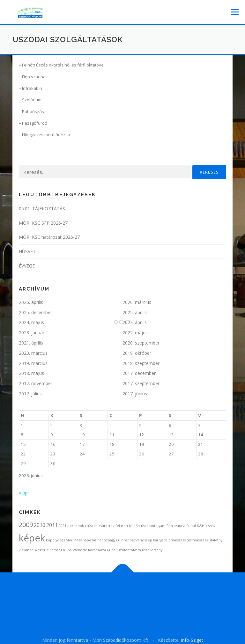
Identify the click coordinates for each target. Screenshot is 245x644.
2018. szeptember (141, 363)
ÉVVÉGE (27, 266)
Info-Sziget (192, 640)
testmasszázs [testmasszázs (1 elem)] (197, 540)
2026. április (31, 302)
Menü (235, 12)
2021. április (31, 343)
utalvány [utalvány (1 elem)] (215, 540)
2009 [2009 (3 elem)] (26, 525)
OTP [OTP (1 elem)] (119, 540)
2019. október (137, 353)
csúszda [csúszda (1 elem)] (91, 526)
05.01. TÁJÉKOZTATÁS (42, 209)
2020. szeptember (141, 343)
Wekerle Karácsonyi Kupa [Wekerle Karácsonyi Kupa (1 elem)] (94, 550)
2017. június (135, 394)
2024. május (31, 322)
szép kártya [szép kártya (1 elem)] (154, 540)
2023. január (32, 333)
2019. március (33, 363)
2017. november (36, 383)
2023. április (135, 322)
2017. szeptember (141, 383)
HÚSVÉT (27, 251)
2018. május (31, 373)
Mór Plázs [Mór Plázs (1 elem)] (74, 540)
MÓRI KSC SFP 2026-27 (43, 223)
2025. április (135, 312)
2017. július (30, 394)
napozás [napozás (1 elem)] (89, 540)
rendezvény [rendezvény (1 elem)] (134, 540)
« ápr (24, 493)
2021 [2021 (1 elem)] (63, 526)
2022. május (135, 333)
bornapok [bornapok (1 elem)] (76, 526)
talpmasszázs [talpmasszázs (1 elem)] (175, 540)
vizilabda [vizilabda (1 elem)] (26, 550)
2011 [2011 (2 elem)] (52, 525)
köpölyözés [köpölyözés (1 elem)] (55, 540)
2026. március (137, 302)
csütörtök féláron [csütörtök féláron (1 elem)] (113, 526)
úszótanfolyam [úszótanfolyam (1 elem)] (129, 550)
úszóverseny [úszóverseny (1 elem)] (152, 550)
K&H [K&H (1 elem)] (201, 526)
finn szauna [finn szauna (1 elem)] (176, 526)
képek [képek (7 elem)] (32, 538)
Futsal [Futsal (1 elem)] (191, 526)
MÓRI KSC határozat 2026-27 (49, 237)
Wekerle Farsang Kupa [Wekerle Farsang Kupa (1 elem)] (53, 550)
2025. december (35, 312)
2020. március (33, 353)
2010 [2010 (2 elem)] (40, 525)
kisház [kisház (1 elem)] (211, 526)
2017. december (139, 373)
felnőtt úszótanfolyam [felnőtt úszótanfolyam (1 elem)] (147, 526)
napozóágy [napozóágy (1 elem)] (106, 540)
